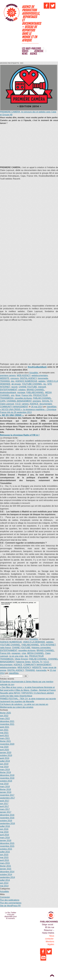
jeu (45, 384)
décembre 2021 (7, 721)
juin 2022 (4, 716)
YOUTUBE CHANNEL (32, 384)
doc (13, 381)
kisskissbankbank (8, 392)
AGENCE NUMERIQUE (26, 381)
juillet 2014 (5, 880)
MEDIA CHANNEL (36, 653)
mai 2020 (4, 747)
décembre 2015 (7, 843)
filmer (18, 395)
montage (21, 392)
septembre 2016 (7, 823)
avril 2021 (4, 736)
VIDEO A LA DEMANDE (34, 642)
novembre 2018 (7, 778)
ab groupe (16, 384)
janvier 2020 (6, 753)
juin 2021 (4, 730)
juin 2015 (4, 855)
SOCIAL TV (47, 401)
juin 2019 (4, 764)
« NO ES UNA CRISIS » (12, 415)
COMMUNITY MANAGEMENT (14, 407)
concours (15, 378)
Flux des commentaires (11, 903)
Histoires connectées (41, 648)
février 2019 (5, 772)
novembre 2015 (7, 846)
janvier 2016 (6, 840)
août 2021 (5, 727)
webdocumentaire (40, 375)
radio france (5, 648)
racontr (14, 387)
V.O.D (18, 404)
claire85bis (52, 407)
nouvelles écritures (23, 398)
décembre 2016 (7, 815)
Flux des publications (10, 900)
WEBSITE (5, 378)
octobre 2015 (6, 849)
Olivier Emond (21, 659)
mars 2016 (5, 838)
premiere (37, 401)
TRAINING (5, 381)
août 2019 (5, 758)
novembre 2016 (7, 818)
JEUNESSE (39, 51)
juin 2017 (4, 804)
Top (52, 975)
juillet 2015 (5, 852)
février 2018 (5, 789)
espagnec (16, 653)
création (22, 390)
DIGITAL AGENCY (28, 378)
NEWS (25, 54)
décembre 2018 (7, 775)
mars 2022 (5, 718)
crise (24, 653)
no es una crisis (16, 656)
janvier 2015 (6, 869)
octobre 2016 (6, 821)
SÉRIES (25, 51)
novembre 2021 (7, 724)
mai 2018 (4, 784)
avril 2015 (4, 860)
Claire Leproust (7, 404)
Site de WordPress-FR (10, 906)
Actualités (34, 373)
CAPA (3, 401)
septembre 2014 (7, 877)
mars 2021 (5, 738)
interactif (42, 387)
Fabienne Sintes (23, 662)
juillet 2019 (5, 761)
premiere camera (8, 375)
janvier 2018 (6, 792)
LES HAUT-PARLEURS (32, 49)
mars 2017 (5, 809)
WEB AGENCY (24, 375)
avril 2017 (4, 806)
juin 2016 (4, 829)
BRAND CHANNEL (36, 390)
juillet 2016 (5, 826)
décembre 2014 (7, 872)
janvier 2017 (6, 812)
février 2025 (5, 713)
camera (25, 404)
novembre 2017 (7, 795)
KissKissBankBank (37, 367)
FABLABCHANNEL (35, 392)
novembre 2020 (7, 744)
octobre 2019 (6, 755)
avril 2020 (4, 750)
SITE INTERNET (48, 645)
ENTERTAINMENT (9, 390)
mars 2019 (5, 770)
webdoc (42, 381)
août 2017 (5, 801)
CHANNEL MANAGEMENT (19, 401)
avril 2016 (4, 835)
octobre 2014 (6, 874)
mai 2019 (4, 767)
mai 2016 (4, 832)
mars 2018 (5, 787)
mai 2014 (4, 886)
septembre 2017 (7, 798)
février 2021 (5, 741)
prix (13, 395)
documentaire (46, 404)
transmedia (43, 378)
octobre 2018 (6, 781)
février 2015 (5, 866)
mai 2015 (4, 857)
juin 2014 (4, 883)
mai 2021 (4, 733)
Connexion (5, 897)
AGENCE (34, 54)
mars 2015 (5, 863)
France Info (27, 395)
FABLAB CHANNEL (42, 398)
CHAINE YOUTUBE (28, 387)
